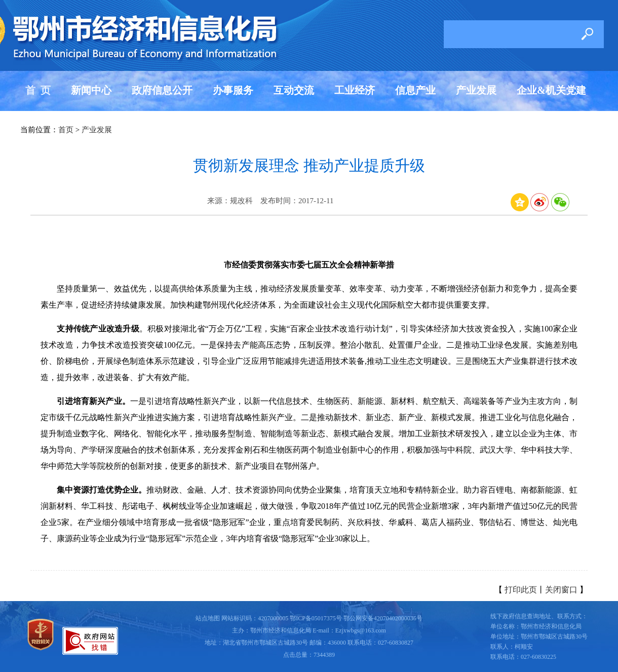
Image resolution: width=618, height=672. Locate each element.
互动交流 (294, 90)
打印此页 (521, 590)
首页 (66, 130)
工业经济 (355, 90)
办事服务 (233, 90)
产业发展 (476, 90)
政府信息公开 (162, 90)
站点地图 (208, 618)
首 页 (38, 90)
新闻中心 (91, 90)
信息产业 (415, 90)
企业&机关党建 (551, 90)
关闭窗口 (561, 590)
